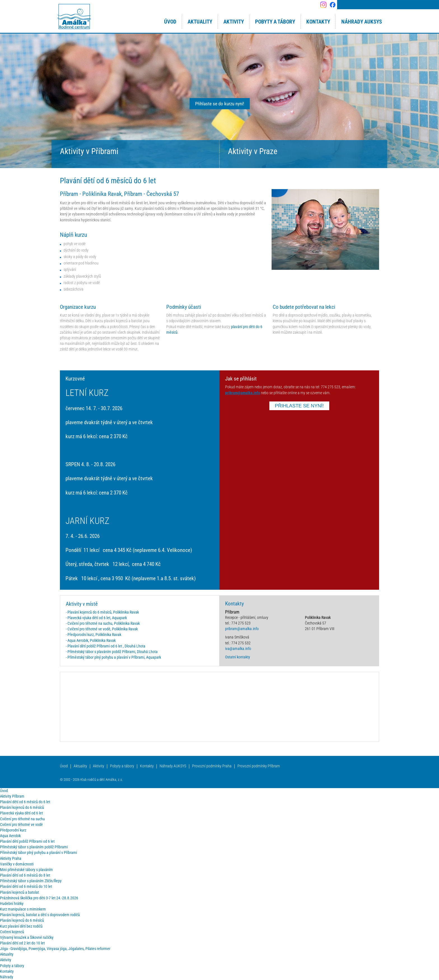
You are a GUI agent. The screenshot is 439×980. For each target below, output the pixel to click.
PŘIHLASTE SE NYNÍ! (299, 406)
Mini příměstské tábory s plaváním (26, 870)
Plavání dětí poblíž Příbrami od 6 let (27, 841)
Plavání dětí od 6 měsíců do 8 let (25, 875)
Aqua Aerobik (10, 836)
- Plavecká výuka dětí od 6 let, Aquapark (96, 618)
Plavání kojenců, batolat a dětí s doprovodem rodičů (40, 915)
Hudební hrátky (12, 904)
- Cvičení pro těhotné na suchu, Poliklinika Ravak (103, 623)
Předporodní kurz (13, 830)
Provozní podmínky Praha (212, 766)
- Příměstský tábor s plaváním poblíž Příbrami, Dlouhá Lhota (112, 652)
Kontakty (147, 766)
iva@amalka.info (238, 649)
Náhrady (7, 977)
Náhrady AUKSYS (173, 766)
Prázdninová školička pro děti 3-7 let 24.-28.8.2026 (39, 898)
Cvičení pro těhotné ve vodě (21, 825)
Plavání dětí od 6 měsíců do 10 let (26, 887)
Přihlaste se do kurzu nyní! (220, 104)
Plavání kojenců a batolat (19, 892)
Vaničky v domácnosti (17, 864)
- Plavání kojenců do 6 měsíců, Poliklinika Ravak (102, 612)
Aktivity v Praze (253, 151)
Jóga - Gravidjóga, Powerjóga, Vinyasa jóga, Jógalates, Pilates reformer (55, 949)
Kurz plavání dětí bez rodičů (21, 926)
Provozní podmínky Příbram (259, 766)
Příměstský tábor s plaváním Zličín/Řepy (31, 881)
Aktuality (80, 766)
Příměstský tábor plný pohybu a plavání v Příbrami (38, 853)
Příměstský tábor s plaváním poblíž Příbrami (34, 847)
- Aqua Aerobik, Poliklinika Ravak (91, 641)
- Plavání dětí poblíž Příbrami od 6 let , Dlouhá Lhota (106, 646)
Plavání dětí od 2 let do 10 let (22, 943)
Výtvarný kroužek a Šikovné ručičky (27, 938)
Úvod (64, 766)
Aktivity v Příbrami (89, 151)
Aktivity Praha (11, 859)
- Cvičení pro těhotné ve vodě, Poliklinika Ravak (102, 629)
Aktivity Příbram (12, 796)
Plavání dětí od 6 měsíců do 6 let (25, 802)
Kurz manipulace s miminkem (23, 909)
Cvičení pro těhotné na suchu (22, 819)
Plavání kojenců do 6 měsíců (22, 808)
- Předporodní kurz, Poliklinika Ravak (94, 635)
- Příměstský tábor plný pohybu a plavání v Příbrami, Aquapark (113, 657)
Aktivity (99, 766)
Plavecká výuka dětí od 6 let (21, 813)
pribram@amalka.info (243, 393)
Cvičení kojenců (12, 932)
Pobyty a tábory (122, 766)
